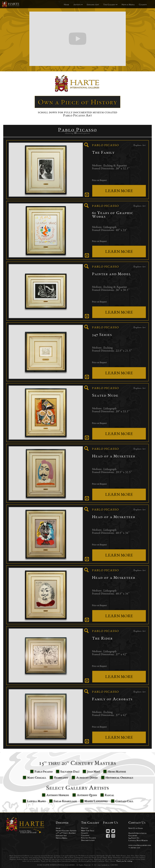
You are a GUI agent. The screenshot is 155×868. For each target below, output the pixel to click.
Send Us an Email (136, 828)
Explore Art (93, 5)
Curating (85, 835)
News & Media (128, 5)
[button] (77, 5)
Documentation (88, 840)
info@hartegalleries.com (140, 845)
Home (66, 5)
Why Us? (85, 828)
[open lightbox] (86, 145)
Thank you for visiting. (124, 861)
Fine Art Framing (89, 838)
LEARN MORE (119, 191)
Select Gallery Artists (66, 831)
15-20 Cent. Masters (66, 833)
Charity (143, 5)
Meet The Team (88, 831)
